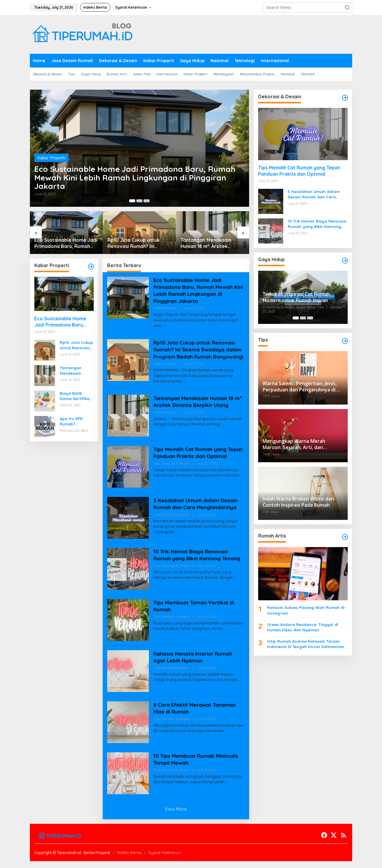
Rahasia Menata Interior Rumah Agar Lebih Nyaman (194, 664)
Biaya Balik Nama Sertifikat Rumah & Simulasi (76, 396)
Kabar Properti (51, 154)
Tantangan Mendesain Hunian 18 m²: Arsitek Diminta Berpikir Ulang (207, 243)
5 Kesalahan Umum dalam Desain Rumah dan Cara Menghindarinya (196, 511)
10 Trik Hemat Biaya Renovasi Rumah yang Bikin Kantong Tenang (198, 562)
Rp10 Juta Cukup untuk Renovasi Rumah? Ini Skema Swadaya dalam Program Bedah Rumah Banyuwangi (134, 243)
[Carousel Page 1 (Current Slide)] (132, 201)
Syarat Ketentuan (165, 859)
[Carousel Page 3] (147, 201)
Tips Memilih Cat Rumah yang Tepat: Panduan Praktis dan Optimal (191, 463)
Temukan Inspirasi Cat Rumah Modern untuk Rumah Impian (296, 297)
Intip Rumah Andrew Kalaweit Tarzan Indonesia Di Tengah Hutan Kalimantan (306, 644)
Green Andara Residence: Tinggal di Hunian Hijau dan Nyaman (303, 627)
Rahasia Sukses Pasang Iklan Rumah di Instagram (306, 610)
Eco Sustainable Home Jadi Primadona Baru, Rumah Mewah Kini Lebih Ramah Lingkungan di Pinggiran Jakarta (136, 176)
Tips (157, 477)
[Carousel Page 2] (139, 201)
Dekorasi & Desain (176, 477)
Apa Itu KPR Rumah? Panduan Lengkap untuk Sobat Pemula (74, 421)
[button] (347, 7)
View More (176, 816)
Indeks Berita (129, 859)
